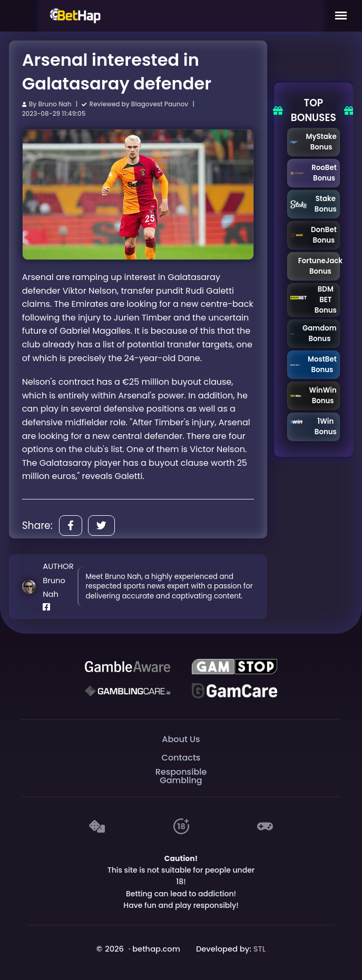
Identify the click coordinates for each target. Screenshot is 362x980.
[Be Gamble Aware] (128, 667)
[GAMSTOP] (234, 667)
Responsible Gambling (181, 777)
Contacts (181, 758)
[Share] (71, 526)
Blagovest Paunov (160, 104)
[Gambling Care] (128, 691)
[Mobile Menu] (341, 16)
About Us (181, 739)
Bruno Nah (55, 104)
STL (260, 949)
